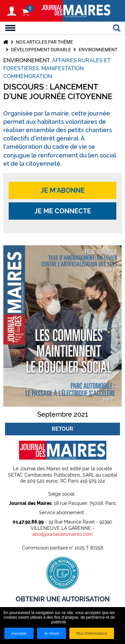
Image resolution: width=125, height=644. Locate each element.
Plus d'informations (92, 633)
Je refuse (51, 633)
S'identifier (12, 11)
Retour (62, 429)
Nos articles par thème (44, 42)
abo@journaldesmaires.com (62, 534)
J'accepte (19, 633)
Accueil (6, 42)
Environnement (98, 50)
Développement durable (41, 50)
